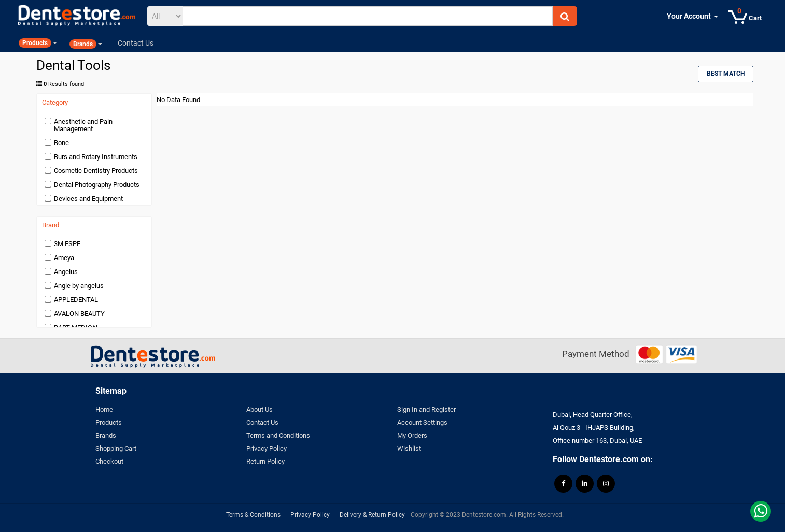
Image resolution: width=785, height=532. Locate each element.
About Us (260, 409)
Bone (61, 143)
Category (55, 103)
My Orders (412, 435)
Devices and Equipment (88, 199)
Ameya (64, 258)
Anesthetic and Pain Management (83, 125)
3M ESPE (67, 244)
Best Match (726, 74)
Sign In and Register (426, 409)
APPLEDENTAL (76, 300)
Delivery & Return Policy (372, 515)
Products (109, 422)
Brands (106, 435)
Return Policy (265, 461)
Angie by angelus (79, 286)
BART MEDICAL (77, 328)
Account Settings (422, 422)
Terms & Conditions (253, 515)
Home (104, 409)
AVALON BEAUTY (79, 314)
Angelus (66, 272)
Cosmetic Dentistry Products (96, 171)
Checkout (109, 461)
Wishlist (409, 448)
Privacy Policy (267, 448)
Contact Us (262, 422)
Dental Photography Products (97, 185)
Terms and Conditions (278, 435)
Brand (51, 225)
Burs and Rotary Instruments (96, 157)
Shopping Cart (116, 448)
